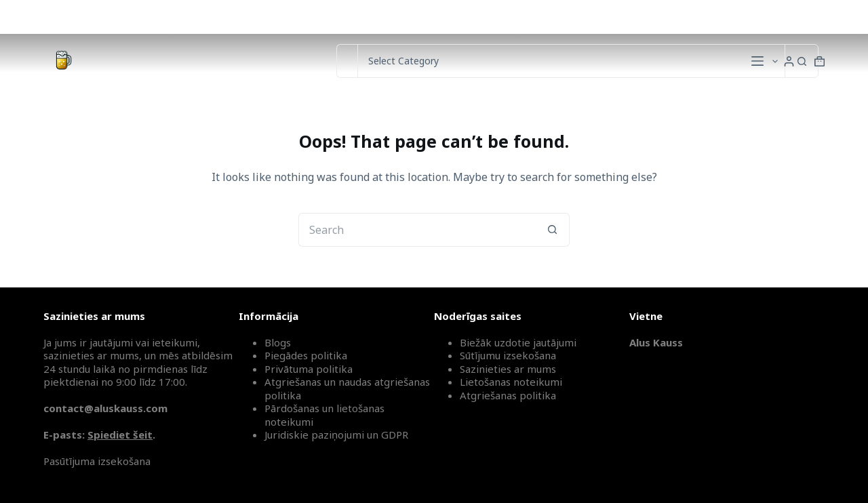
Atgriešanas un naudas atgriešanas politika (347, 388)
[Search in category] (571, 61)
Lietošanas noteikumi (511, 382)
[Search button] (802, 61)
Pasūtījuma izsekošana (97, 461)
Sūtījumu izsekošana (775, 17)
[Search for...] (347, 61)
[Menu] (757, 61)
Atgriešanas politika (508, 395)
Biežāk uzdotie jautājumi (518, 342)
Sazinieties (682, 17)
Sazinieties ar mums (508, 369)
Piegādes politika (306, 355)
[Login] (789, 61)
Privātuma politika (309, 369)
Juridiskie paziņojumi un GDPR (336, 435)
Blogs (278, 342)
